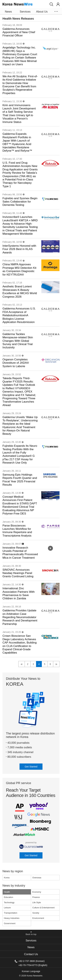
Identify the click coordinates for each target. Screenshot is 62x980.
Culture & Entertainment (43, 908)
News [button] (8, 12)
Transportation (11, 913)
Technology (9, 902)
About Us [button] (42, 12)
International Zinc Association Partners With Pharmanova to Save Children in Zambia (19, 593)
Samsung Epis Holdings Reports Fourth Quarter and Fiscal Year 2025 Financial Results (20, 480)
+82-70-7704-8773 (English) (33, 965)
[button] (51, 4)
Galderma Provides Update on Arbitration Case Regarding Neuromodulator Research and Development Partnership (20, 617)
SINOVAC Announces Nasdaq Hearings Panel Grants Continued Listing (18, 573)
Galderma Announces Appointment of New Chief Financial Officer (19, 32)
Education (9, 897)
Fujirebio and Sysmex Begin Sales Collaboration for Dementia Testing (20, 202)
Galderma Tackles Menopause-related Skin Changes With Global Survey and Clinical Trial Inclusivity (18, 341)
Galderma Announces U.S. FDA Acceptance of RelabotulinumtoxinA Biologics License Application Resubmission (19, 315)
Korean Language (31, 971)
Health (7, 892)
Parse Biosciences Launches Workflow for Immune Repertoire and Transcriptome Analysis (17, 531)
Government (10, 923)
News (31, 947)
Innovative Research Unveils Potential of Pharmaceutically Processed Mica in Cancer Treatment (20, 553)
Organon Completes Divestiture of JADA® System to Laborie (16, 363)
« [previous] (22, 664)
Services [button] (25, 12)
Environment (38, 918)
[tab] (31, 941)
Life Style (37, 902)
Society (36, 913)
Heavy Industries (12, 918)
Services (31, 941)
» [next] (56, 664)
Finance (36, 897)
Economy (37, 892)
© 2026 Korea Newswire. (31, 976)
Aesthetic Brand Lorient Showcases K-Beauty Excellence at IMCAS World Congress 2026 (20, 292)
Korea (7, 878)
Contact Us (31, 954)
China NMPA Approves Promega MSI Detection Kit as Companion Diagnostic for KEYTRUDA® (19, 269)
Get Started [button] (31, 767)
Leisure (7, 908)
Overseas (37, 878)
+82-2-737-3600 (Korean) (31, 961)
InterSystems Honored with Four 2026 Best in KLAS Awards (19, 249)
